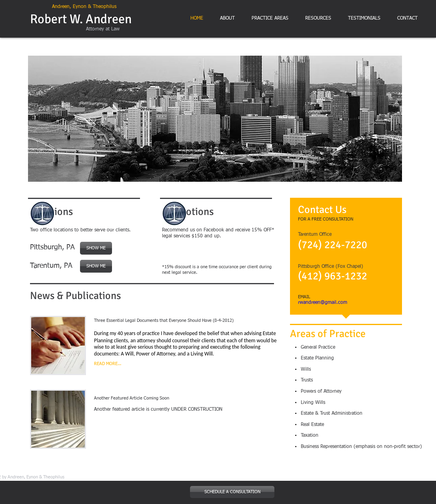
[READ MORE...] (124, 364)
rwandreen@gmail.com (323, 303)
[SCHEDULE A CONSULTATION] (232, 492)
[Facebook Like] (222, 254)
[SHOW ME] (96, 266)
